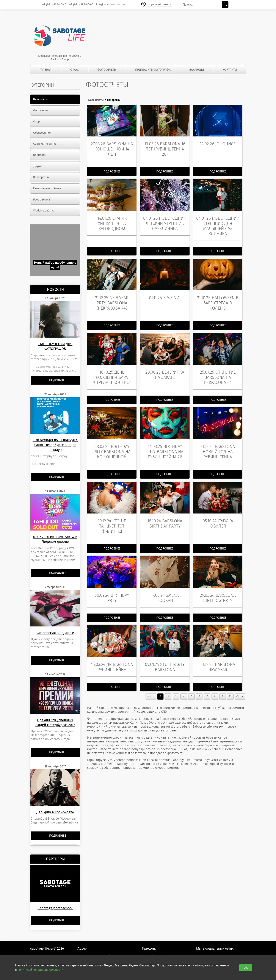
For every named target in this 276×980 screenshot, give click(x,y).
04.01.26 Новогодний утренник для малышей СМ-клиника (218, 224)
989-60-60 (81, 4)
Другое (38, 166)
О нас (74, 70)
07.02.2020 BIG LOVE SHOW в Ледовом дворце (55, 539)
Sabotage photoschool (55, 908)
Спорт (37, 121)
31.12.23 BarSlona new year (218, 659)
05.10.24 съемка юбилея (218, 518)
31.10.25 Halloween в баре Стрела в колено (218, 300)
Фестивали (41, 110)
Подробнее (58, 380)
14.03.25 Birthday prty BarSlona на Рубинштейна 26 (165, 447)
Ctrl (152, 689)
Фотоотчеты (107, 70)
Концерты (40, 155)
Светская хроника (45, 144)
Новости (55, 290)
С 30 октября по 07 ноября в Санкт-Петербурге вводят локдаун (55, 445)
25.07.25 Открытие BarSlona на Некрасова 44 (218, 374)
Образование (42, 133)
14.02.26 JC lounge (218, 143)
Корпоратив (41, 177)
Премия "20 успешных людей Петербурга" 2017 (55, 722)
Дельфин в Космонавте (55, 812)
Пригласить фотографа (153, 70)
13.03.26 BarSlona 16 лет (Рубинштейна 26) (165, 148)
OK (246, 968)
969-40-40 (54, 4)
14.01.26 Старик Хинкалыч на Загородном (112, 222)
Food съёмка (42, 200)
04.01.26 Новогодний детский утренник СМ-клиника (165, 222)
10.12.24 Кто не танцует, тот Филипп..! (112, 520)
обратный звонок (160, 4)
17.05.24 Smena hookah (165, 591)
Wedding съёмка (44, 211)
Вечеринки (40, 99)
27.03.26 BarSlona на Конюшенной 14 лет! (112, 148)
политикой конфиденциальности (40, 970)
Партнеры (55, 859)
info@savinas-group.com (112, 4)
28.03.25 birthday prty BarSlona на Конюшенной (112, 447)
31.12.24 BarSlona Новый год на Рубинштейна (218, 447)
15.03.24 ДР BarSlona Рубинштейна (112, 659)
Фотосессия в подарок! (55, 633)
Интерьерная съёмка (47, 188)
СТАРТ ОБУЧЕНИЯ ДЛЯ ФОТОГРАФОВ (55, 346)
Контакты (230, 70)
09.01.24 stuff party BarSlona (165, 659)
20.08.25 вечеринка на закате (165, 371)
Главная (45, 70)
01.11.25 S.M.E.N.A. (165, 295)
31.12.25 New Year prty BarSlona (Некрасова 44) (112, 300)
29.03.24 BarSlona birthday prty (218, 591)
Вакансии (197, 70)
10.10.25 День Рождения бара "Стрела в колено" (112, 374)
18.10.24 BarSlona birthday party (165, 518)
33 (230, 689)
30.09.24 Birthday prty (112, 591)
